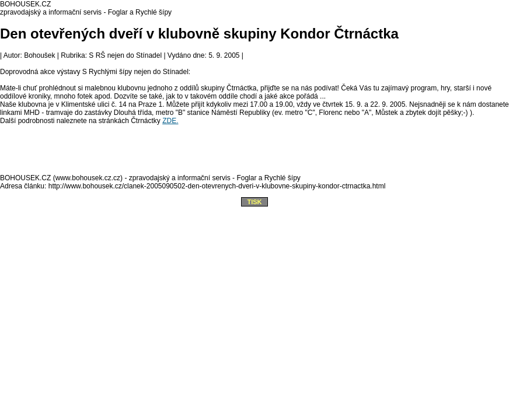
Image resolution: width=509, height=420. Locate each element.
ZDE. (170, 121)
